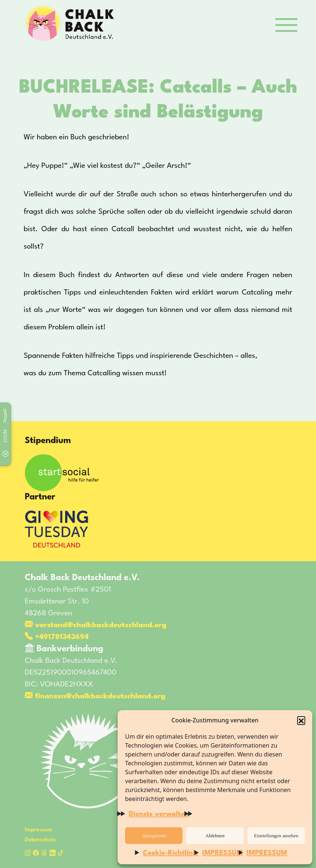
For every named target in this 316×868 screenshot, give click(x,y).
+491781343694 (57, 637)
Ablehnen (215, 836)
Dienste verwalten (159, 814)
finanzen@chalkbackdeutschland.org (95, 696)
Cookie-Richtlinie (171, 853)
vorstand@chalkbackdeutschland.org (96, 625)
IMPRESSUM (223, 853)
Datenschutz (40, 840)
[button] (301, 720)
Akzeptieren (154, 836)
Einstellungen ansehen (276, 836)
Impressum (38, 830)
